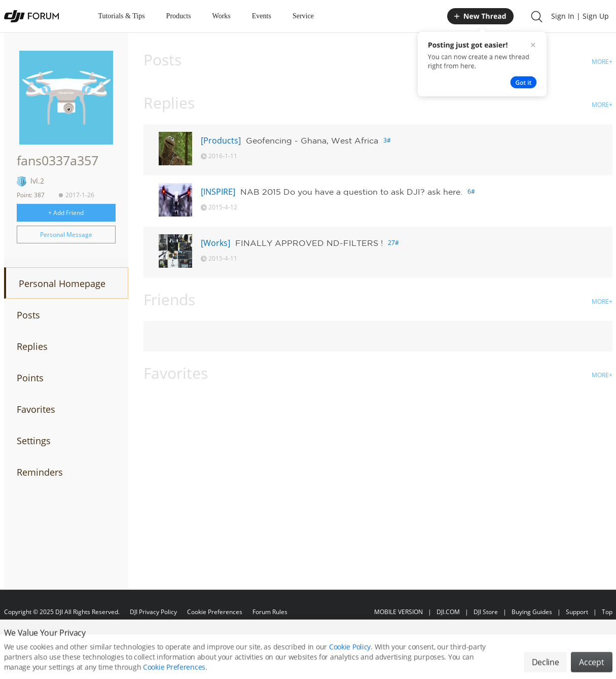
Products (179, 16)
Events (262, 16)
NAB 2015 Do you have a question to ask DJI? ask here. (351, 192)
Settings (34, 441)
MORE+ (602, 62)
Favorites (36, 409)
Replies (32, 346)
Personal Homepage (62, 283)
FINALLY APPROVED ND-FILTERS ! (309, 243)
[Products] (221, 140)
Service (303, 16)
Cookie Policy (350, 655)
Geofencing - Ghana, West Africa (312, 140)
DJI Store (486, 612)
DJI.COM (448, 612)
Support (577, 612)
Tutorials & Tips (122, 16)
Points (30, 378)
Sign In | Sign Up (580, 16)
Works (222, 16)
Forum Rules (270, 612)
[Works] (215, 243)
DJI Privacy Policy (153, 612)
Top (607, 612)
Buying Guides (532, 612)
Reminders (40, 472)
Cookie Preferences (215, 612)
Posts (28, 315)
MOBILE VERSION (398, 612)
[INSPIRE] (218, 192)
